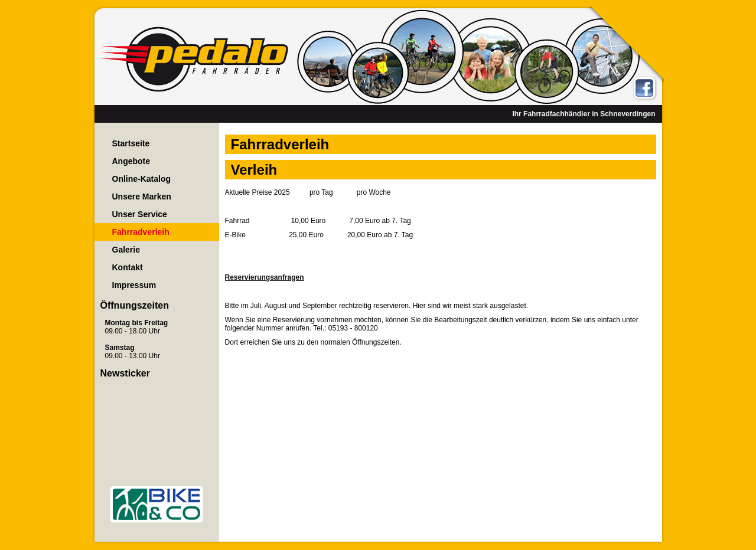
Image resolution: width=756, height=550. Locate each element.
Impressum (134, 285)
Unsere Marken (142, 197)
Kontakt (128, 267)
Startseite (131, 143)
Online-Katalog (142, 179)
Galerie (126, 250)
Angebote (131, 161)
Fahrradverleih (141, 232)
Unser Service (140, 214)
